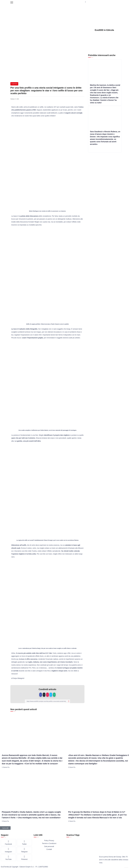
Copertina (14, 84)
